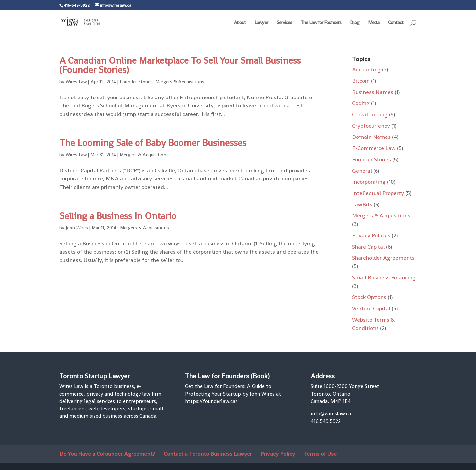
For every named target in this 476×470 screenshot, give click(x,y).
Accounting (366, 69)
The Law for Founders (321, 23)
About (240, 23)
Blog (355, 23)
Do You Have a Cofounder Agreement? (107, 454)
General (362, 171)
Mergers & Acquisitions (180, 82)
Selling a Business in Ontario (118, 216)
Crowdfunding (370, 114)
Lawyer (261, 23)
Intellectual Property (378, 193)
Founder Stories (136, 82)
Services (284, 23)
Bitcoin (361, 81)
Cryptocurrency (371, 126)
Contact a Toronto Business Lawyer (208, 454)
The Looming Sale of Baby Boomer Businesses (153, 143)
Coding (361, 103)
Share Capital (368, 247)
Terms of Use (320, 454)
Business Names (373, 92)
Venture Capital (371, 308)
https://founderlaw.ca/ (211, 401)
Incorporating (369, 182)
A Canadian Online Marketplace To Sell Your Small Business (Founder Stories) (180, 65)
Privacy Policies (371, 235)
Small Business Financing (384, 277)
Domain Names (371, 137)
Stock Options (369, 297)
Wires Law (76, 82)
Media (374, 23)
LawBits (362, 204)
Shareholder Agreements (383, 258)
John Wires (77, 228)
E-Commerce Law (374, 148)
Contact (396, 23)
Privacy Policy (278, 454)
